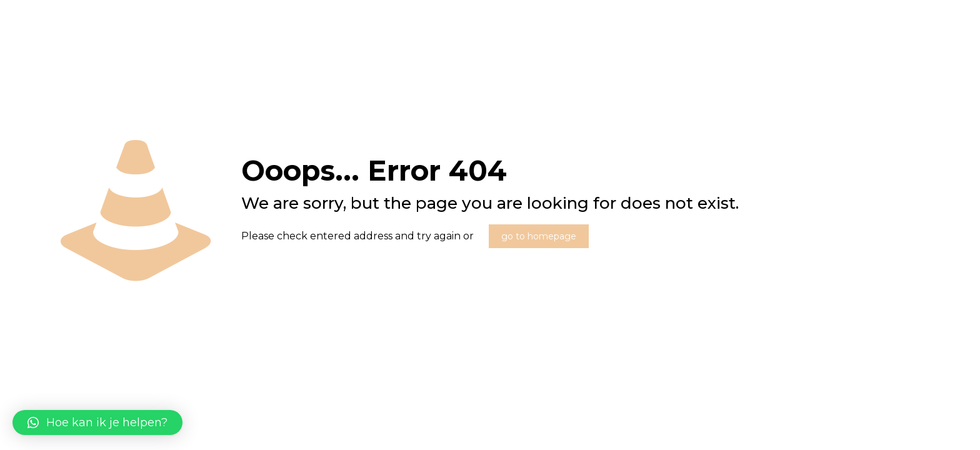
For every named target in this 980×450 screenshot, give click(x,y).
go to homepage (539, 236)
